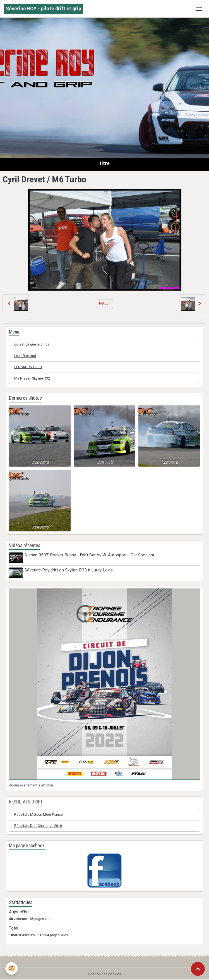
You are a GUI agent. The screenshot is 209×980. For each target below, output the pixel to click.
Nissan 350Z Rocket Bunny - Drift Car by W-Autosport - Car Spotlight (90, 555)
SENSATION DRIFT (28, 367)
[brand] (44, 9)
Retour (104, 303)
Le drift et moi (25, 356)
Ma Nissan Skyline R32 (32, 378)
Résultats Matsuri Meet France (39, 814)
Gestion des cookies (105, 974)
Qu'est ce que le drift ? (32, 344)
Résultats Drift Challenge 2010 (38, 825)
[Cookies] (12, 968)
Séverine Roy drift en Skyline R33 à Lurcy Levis (69, 570)
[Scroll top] (198, 969)
